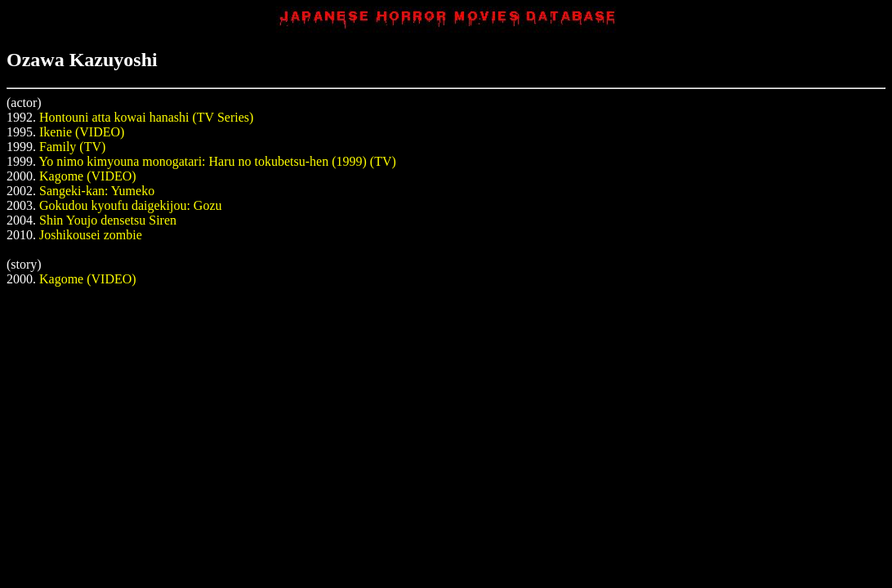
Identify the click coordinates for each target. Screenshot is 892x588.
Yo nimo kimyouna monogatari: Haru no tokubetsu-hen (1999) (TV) (217, 161)
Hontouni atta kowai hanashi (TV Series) (146, 117)
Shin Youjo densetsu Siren (108, 220)
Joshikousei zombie (91, 235)
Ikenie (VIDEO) (82, 132)
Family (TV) (72, 147)
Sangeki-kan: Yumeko (97, 191)
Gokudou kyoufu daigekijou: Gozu (131, 205)
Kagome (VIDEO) (88, 176)
